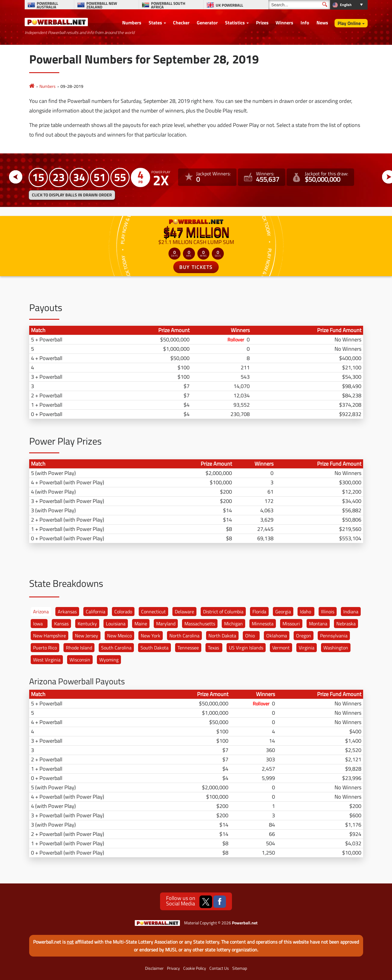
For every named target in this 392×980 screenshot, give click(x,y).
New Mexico (119, 636)
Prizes (262, 23)
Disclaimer (154, 968)
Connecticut (153, 612)
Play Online (349, 23)
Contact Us (219, 968)
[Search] (299, 5)
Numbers (132, 23)
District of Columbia (223, 612)
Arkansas (67, 612)
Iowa (38, 624)
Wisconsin (80, 660)
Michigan (233, 624)
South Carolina (116, 648)
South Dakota (154, 648)
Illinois (328, 612)
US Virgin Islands (246, 648)
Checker (181, 23)
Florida (259, 612)
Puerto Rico (45, 648)
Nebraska (346, 624)
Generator (207, 23)
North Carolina (184, 636)
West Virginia (47, 660)
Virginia (307, 648)
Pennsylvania (334, 636)
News (322, 23)
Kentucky (87, 624)
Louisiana (116, 624)
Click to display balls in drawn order (72, 195)
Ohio (250, 636)
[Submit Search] (325, 4)
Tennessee (188, 648)
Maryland (166, 624)
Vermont (281, 648)
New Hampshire (49, 636)
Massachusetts (200, 624)
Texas (213, 648)
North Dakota (222, 636)
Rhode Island (79, 648)
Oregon (304, 636)
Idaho (306, 612)
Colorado (123, 612)
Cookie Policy (195, 968)
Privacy (173, 968)
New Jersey (86, 636)
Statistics (235, 23)
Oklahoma (277, 636)
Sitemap (240, 968)
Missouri (291, 624)
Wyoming (109, 660)
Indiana (351, 612)
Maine (141, 624)
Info (305, 23)
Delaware (184, 612)
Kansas (61, 624)
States (155, 23)
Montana (318, 624)
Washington (336, 648)
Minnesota (263, 624)
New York (151, 636)
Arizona (41, 612)
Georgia (283, 612)
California (96, 612)
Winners (284, 23)
